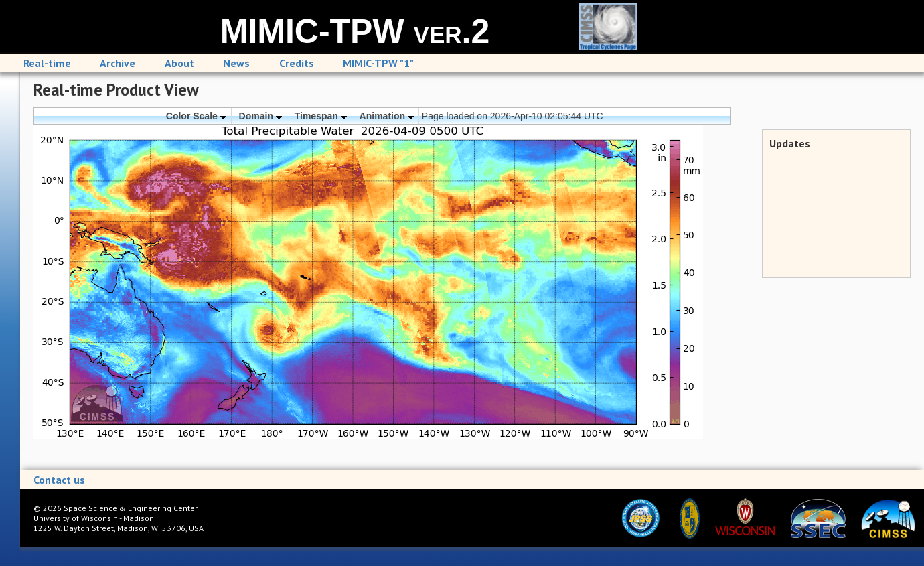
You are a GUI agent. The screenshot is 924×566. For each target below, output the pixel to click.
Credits (297, 63)
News (236, 63)
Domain (260, 116)
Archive (118, 63)
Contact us (59, 480)
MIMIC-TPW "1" (378, 63)
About (179, 63)
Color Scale (196, 116)
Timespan (321, 116)
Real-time (47, 63)
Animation (387, 116)
